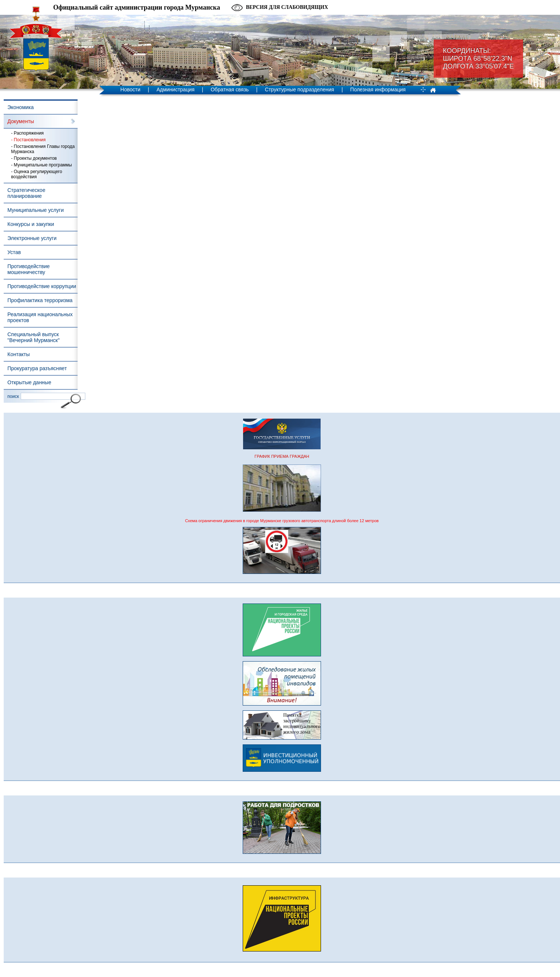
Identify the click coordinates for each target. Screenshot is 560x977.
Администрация (176, 89)
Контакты (18, 354)
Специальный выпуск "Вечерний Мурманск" (33, 337)
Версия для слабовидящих (287, 7)
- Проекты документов (34, 158)
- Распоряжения (27, 133)
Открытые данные (29, 382)
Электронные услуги (32, 238)
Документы (21, 121)
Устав (14, 252)
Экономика (21, 107)
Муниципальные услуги (35, 210)
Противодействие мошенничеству (29, 269)
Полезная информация (378, 89)
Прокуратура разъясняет (37, 368)
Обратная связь (230, 89)
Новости (130, 89)
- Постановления (28, 140)
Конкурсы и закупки (31, 224)
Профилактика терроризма (40, 300)
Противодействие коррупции (42, 286)
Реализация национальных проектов (40, 317)
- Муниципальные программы (42, 165)
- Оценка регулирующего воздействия (37, 174)
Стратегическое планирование (26, 193)
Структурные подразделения (299, 89)
